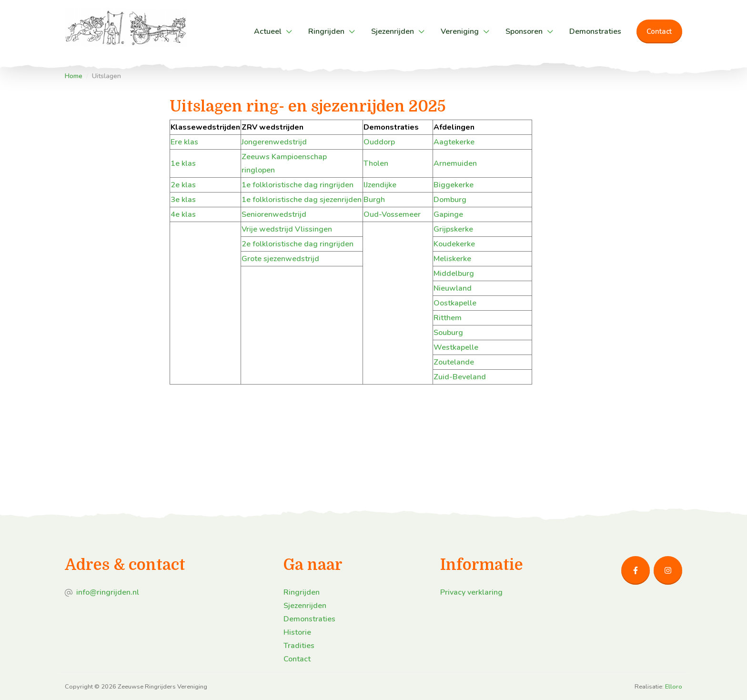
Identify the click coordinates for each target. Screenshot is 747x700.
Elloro (674, 687)
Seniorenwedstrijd (274, 214)
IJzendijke (380, 185)
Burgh (374, 200)
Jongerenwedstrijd (274, 142)
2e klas (183, 185)
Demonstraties (595, 31)
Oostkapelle (455, 303)
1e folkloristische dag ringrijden (298, 185)
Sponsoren (524, 31)
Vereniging (460, 31)
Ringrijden (326, 31)
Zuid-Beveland (460, 377)
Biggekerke (454, 185)
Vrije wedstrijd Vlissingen (287, 229)
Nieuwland (453, 288)
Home (74, 76)
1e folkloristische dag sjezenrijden (302, 200)
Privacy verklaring (471, 592)
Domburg (450, 200)
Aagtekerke (454, 142)
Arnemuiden (455, 163)
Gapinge (448, 214)
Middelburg (454, 274)
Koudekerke (454, 244)
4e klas (183, 214)
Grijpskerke (453, 229)
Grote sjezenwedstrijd (280, 259)
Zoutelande (454, 362)
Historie (297, 632)
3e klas (183, 200)
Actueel (268, 31)
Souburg (448, 333)
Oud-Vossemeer (392, 214)
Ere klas (184, 142)
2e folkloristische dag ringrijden (298, 244)
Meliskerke (452, 259)
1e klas (183, 163)
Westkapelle (456, 347)
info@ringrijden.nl (108, 592)
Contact (659, 31)
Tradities (299, 646)
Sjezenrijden (393, 31)
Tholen (376, 163)
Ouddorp (379, 142)
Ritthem (448, 318)
